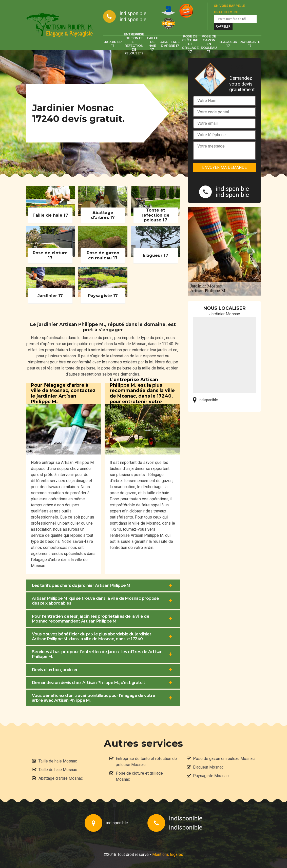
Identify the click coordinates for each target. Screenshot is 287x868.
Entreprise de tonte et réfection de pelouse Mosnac (146, 762)
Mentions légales (168, 854)
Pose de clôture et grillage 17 (190, 44)
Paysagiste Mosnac (211, 776)
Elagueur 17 (228, 44)
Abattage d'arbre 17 (170, 44)
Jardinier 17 (113, 44)
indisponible (133, 13)
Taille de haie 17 (152, 44)
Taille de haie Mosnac (58, 761)
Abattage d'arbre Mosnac (61, 778)
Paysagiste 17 (250, 44)
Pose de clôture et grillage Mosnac (139, 776)
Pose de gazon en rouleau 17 (209, 44)
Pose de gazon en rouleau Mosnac (224, 759)
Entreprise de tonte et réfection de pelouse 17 (134, 44)
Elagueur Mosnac (208, 767)
